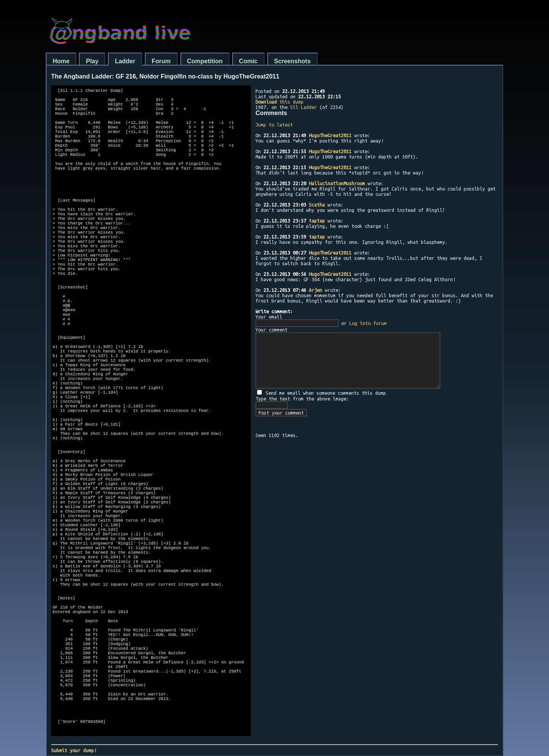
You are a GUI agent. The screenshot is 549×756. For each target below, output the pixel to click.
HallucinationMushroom (337, 183)
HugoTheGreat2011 (330, 135)
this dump (279, 102)
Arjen (315, 290)
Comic (248, 61)
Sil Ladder (303, 107)
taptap (317, 221)
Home (61, 61)
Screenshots (292, 61)
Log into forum (368, 323)
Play (92, 61)
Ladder (125, 61)
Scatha (317, 205)
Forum (161, 61)
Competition (205, 61)
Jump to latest (274, 125)
